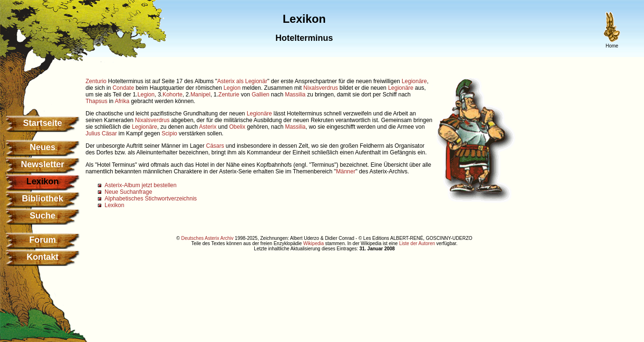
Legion (232, 88)
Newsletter (43, 164)
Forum (43, 240)
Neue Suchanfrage (128, 192)
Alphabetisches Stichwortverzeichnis (151, 199)
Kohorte (173, 95)
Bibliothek (43, 199)
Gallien (260, 95)
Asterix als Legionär (242, 81)
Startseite (42, 123)
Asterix (208, 127)
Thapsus (96, 101)
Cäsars (215, 146)
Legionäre (414, 81)
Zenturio (96, 81)
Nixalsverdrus (321, 88)
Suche (42, 216)
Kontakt (43, 257)
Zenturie (229, 95)
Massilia (295, 95)
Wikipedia (313, 243)
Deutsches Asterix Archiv (207, 238)
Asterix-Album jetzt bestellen (140, 185)
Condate (123, 88)
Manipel (201, 95)
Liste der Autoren (417, 243)
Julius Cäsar (101, 133)
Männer (346, 171)
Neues (42, 147)
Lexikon (114, 205)
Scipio (169, 133)
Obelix (237, 127)
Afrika (122, 101)
